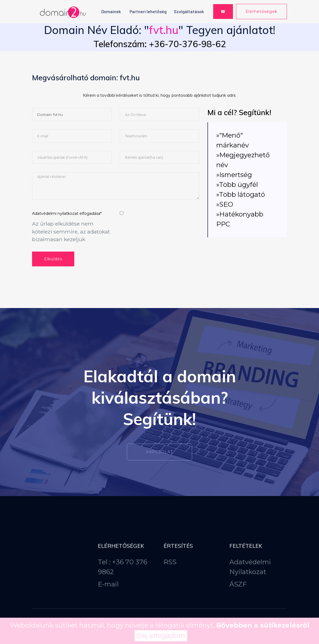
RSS (170, 562)
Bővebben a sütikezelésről (263, 625)
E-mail (108, 584)
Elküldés (53, 259)
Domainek (111, 11)
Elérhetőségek (261, 12)
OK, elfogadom (161, 636)
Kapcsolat (160, 452)
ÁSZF (238, 584)
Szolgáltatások (189, 11)
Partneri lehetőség (148, 11)
